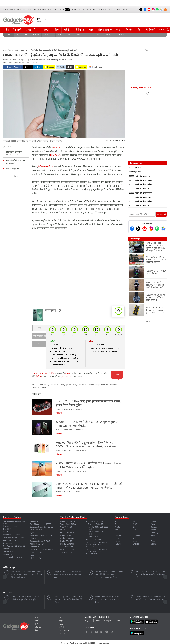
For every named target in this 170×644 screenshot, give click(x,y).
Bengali (107, 620)
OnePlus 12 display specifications (63, 385)
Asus (117, 533)
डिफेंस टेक (80, 30)
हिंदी (24, 10)
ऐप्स (27, 35)
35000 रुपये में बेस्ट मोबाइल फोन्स (140, 201)
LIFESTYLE (52, 10)
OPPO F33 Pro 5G (68, 533)
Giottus (33, 538)
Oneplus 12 (8, 543)
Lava (135, 530)
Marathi (113, 10)
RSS (37, 617)
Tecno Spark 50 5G (68, 524)
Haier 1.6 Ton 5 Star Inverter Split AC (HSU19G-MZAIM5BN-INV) (97, 551)
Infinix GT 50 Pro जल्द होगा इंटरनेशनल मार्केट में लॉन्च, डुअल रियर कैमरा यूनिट (25, 598)
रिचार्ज (128, 30)
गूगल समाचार (66, 376)
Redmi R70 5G (66, 541)
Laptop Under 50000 (11, 535)
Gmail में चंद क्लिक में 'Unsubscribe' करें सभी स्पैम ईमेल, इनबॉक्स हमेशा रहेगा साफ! (150, 598)
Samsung (154, 533)
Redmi (153, 530)
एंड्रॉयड (38, 376)
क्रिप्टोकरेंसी (150, 30)
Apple (117, 530)
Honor (117, 541)
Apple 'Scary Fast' (37, 544)
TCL (152, 538)
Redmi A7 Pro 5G (67, 535)
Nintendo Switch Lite (94, 540)
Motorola (136, 535)
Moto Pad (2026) (67, 550)
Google (118, 535)
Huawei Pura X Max (68, 521)
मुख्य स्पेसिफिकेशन (40, 336)
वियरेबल (108, 35)
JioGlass (33, 555)
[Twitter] (138, 229)
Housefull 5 (35, 547)
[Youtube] (145, 229)
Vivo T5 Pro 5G (66, 527)
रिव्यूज (47, 30)
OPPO (153, 521)
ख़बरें (16, 51)
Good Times (122, 10)
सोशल (98, 35)
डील (139, 30)
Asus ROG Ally (92, 537)
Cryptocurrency (36, 530)
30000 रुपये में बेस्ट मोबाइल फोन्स (140, 197)
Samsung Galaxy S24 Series (41, 527)
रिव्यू (40, 328)
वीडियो (67, 30)
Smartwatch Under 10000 (13, 537)
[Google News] (163, 229)
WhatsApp (107, 631)
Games (73, 10)
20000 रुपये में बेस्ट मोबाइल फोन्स (140, 189)
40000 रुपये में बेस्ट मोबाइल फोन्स (140, 206)
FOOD (45, 10)
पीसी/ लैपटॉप (49, 35)
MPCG (105, 10)
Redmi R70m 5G (67, 538)
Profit (19, 10)
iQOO (135, 524)
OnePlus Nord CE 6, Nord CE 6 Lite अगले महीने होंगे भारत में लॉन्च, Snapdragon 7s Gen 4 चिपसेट (109, 575)
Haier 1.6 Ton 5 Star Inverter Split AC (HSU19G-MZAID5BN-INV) (97, 544)
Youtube (97, 631)
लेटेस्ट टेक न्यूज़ (37, 373)
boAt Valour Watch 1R (95, 524)
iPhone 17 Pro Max (11, 526)
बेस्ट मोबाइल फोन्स (135, 172)
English (88, 620)
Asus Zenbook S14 (68, 547)
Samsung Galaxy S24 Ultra (41, 535)
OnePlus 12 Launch (109, 385)
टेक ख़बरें (17, 30)
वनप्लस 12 (53, 311)
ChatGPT (7, 529)
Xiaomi (153, 544)
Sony (153, 535)
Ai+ (116, 524)
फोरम (119, 30)
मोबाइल (8, 35)
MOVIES (30, 10)
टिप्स (60, 35)
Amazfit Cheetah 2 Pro (95, 521)
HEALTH (61, 10)
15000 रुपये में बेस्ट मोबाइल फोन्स (140, 184)
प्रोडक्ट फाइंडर (104, 30)
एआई (32, 29)
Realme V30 (35, 521)
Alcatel (117, 527)
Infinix (135, 521)
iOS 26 (6, 532)
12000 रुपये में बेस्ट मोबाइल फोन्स (140, 180)
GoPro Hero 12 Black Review (42, 550)
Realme (154, 527)
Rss (112, 631)
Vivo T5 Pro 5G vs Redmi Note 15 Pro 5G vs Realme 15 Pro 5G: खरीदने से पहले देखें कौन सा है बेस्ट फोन (26, 575)
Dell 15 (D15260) (67, 544)
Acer (117, 521)
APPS (89, 10)
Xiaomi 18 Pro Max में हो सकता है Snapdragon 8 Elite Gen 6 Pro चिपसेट (107, 600)
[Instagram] (151, 229)
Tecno (153, 541)
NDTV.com (64, 631)
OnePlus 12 (59, 147)
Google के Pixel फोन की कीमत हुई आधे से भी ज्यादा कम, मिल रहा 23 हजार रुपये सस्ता (68, 575)
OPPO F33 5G (66, 530)
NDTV (6, 10)
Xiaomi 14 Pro (9, 552)
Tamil (117, 620)
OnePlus (136, 544)
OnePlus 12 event (39, 388)
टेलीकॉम (69, 35)
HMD (117, 538)
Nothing (136, 538)
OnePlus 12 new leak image (89, 385)
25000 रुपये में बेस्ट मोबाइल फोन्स (140, 193)
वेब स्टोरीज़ (120, 35)
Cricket (38, 10)
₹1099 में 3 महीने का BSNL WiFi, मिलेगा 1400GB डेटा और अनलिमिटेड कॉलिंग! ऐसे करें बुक (150, 575)
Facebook (86, 631)
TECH (67, 10)
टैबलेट (18, 35)
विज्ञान (79, 35)
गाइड (91, 30)
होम (7, 30)
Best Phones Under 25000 (41, 524)
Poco (153, 524)
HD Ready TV (36, 558)
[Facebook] (132, 229)
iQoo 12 (33, 533)
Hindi (98, 620)
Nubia (135, 541)
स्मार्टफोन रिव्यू (49, 373)
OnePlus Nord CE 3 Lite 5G (14, 546)
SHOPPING (82, 10)
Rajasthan (97, 10)
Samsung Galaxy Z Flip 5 (40, 541)
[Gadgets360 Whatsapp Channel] (157, 229)
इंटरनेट (89, 35)
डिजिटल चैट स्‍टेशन (46, 166)
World (12, 10)
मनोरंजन (36, 35)
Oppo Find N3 (9, 554)
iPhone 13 (7, 549)
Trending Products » (140, 87)
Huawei (118, 544)
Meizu (135, 533)
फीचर (57, 30)
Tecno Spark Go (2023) (12, 557)
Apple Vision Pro (10, 540)
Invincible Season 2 (38, 552)
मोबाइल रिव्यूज (135, 239)
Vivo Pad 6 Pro (66, 552)
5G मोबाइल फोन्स (135, 168)
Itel (134, 527)
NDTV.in (63, 634)
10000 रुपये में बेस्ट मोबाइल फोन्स (140, 176)
